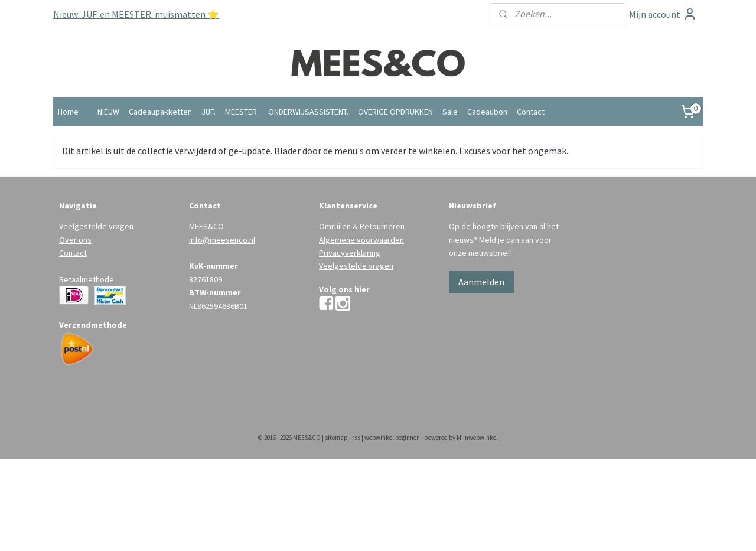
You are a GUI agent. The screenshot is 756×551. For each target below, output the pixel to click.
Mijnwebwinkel (477, 438)
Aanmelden (481, 282)
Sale (450, 112)
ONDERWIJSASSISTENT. (308, 112)
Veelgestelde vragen (96, 226)
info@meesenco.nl (222, 240)
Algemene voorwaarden (361, 240)
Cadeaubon (487, 112)
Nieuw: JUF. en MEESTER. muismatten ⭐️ (136, 14)
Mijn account (663, 14)
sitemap (336, 438)
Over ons (75, 240)
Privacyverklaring (350, 253)
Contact (531, 112)
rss (356, 438)
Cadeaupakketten (160, 112)
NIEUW (108, 112)
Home (68, 112)
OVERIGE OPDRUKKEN (395, 112)
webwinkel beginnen (392, 438)
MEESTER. (242, 112)
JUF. (208, 112)
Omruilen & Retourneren (362, 226)
